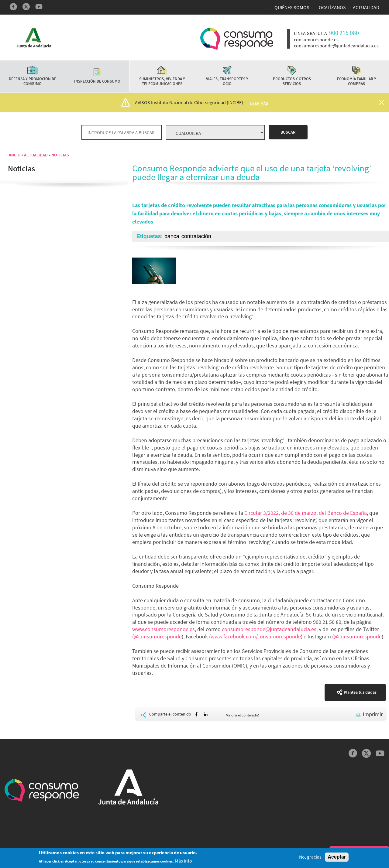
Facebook (13, 7)
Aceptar (337, 859)
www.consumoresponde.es (164, 629)
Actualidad (366, 7)
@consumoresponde (158, 636)
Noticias (60, 155)
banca (172, 236)
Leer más (259, 103)
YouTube (39, 7)
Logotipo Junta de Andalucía (34, 38)
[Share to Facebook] (196, 714)
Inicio (15, 155)
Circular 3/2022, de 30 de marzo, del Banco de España (306, 513)
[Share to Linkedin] (206, 714)
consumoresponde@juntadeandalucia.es (269, 629)
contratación (196, 236)
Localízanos (331, 7)
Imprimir (373, 714)
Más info (183, 863)
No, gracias (310, 859)
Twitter (26, 7)
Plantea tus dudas (360, 692)
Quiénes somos (292, 7)
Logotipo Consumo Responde (237, 39)
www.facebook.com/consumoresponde (256, 636)
